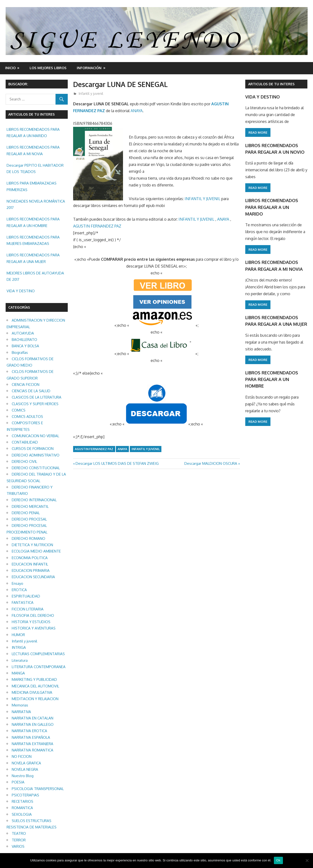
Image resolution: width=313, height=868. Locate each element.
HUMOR (18, 635)
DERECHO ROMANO (28, 538)
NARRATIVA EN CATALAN (33, 718)
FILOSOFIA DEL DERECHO (33, 615)
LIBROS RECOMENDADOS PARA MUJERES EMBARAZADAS (33, 240)
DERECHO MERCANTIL (30, 506)
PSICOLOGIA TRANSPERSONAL (38, 789)
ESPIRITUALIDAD (26, 596)
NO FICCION (22, 756)
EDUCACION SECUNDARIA (33, 577)
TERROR (19, 840)
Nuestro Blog (23, 776)
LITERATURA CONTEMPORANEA (39, 667)
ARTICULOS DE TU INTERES (271, 84)
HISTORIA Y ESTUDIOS (31, 622)
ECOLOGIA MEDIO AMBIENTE (36, 551)
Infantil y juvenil (91, 93)
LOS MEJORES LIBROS (48, 68)
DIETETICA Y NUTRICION (32, 545)
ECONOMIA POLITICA (30, 558)
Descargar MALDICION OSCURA (211, 463)
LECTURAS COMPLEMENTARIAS (38, 654)
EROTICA (19, 590)
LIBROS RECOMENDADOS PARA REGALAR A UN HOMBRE (33, 222)
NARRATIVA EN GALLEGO (33, 724)
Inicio (10, 68)
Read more (258, 132)
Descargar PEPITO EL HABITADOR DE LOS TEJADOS (35, 168)
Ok (278, 860)
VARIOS (18, 846)
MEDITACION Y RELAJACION (35, 699)
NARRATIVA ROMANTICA (33, 750)
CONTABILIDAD (25, 442)
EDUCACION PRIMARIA (31, 570)
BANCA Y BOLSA (25, 346)
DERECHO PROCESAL (29, 519)
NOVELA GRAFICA (26, 763)
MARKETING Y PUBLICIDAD (34, 679)
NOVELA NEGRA (25, 769)
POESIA (18, 782)
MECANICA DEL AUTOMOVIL (35, 686)
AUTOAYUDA (23, 333)
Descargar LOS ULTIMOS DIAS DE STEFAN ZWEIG (117, 463)
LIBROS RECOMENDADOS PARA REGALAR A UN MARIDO (33, 133)
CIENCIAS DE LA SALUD (31, 391)
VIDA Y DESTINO (21, 291)
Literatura (20, 660)
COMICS (19, 410)
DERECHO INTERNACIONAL (34, 500)
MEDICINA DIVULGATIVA (32, 692)
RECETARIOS (22, 801)
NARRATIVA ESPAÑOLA (31, 737)
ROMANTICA (22, 808)
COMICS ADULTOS (27, 417)
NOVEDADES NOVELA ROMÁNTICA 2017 (36, 204)
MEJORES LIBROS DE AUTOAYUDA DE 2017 (35, 276)
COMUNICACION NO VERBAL (35, 436)
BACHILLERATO (24, 340)
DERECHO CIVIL (24, 461)
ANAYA (137, 111)
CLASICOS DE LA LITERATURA (37, 397)
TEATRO (19, 833)
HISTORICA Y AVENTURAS (34, 628)
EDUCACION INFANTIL (30, 564)
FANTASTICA (23, 602)
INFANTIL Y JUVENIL (202, 199)
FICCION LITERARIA (28, 609)
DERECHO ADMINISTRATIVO (36, 455)
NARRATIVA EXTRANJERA (33, 744)
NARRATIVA (21, 712)
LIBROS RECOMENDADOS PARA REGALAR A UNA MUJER (33, 258)
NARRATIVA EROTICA (29, 731)
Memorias (20, 705)
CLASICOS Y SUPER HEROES (35, 404)
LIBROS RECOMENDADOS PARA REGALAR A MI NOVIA (33, 150)
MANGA (18, 673)
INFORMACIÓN (89, 68)
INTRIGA (19, 647)
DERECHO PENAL (26, 513)
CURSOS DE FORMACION (33, 449)
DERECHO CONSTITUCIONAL (36, 468)
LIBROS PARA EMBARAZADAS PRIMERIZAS (32, 186)
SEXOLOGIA (22, 814)
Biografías (20, 353)
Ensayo (17, 583)
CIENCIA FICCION (26, 385)
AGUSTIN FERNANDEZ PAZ (97, 226)
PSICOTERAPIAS (25, 795)
